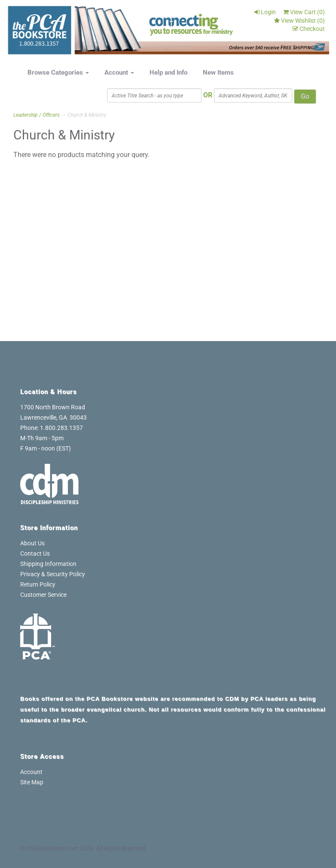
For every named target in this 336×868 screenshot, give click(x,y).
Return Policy (38, 584)
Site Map (32, 782)
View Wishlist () (299, 21)
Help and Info (168, 73)
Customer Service (43, 595)
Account (119, 73)
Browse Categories (58, 73)
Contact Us (35, 553)
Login (265, 12)
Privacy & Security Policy (53, 574)
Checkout (309, 29)
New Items (218, 73)
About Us (32, 543)
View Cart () (304, 12)
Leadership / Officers (37, 115)
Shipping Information (48, 564)
